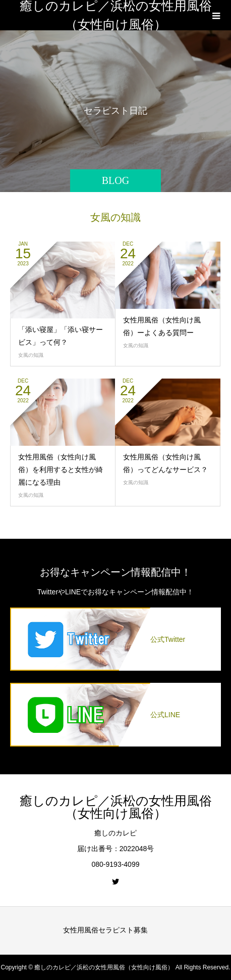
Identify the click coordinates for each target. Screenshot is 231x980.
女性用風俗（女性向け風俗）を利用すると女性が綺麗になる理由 (61, 470)
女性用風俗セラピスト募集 (105, 930)
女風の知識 (31, 355)
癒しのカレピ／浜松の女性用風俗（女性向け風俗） (116, 15)
